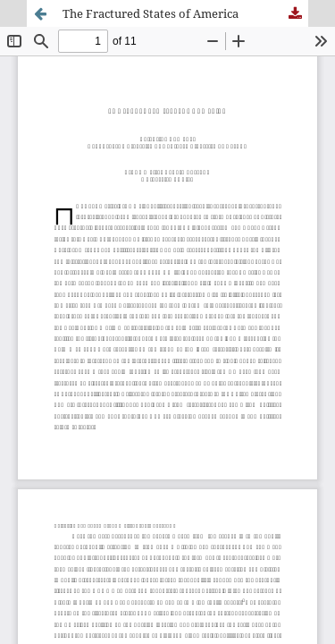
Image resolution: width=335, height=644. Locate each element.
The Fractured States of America (151, 13)
